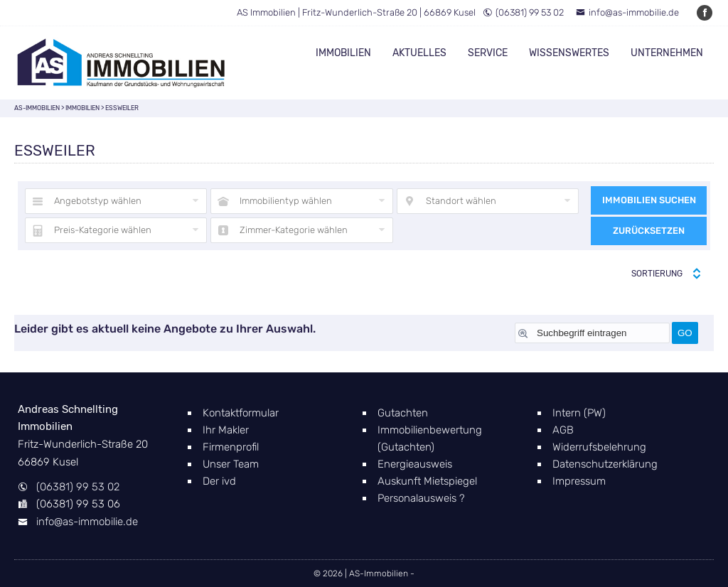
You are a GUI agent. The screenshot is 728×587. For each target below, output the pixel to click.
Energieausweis (415, 464)
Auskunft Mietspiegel (427, 481)
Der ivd (219, 481)
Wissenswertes (569, 53)
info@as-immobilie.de (627, 12)
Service (488, 53)
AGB (563, 430)
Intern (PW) (579, 413)
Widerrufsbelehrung (599, 447)
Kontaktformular (241, 413)
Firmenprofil (231, 447)
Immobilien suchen (649, 200)
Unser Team (231, 464)
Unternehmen (667, 53)
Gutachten (403, 413)
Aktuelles (419, 53)
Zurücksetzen (649, 231)
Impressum (579, 481)
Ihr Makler (226, 430)
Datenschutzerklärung (605, 464)
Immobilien (343, 53)
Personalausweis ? (421, 498)
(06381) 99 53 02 (523, 12)
